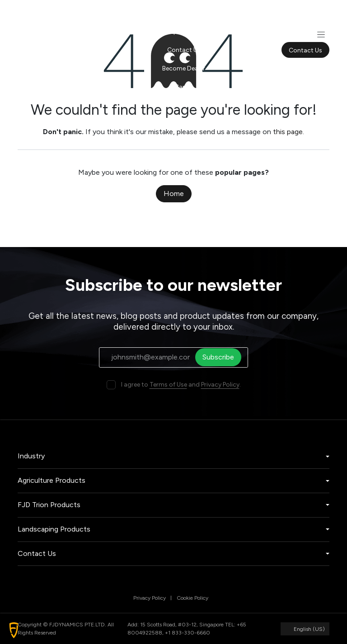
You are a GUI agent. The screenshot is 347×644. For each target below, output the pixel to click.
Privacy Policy (220, 385)
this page (288, 132)
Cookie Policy (192, 598)
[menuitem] (184, 13)
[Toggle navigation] (321, 34)
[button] (14, 630)
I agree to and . (181, 385)
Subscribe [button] (221, 357)
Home (174, 194)
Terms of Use (168, 385)
